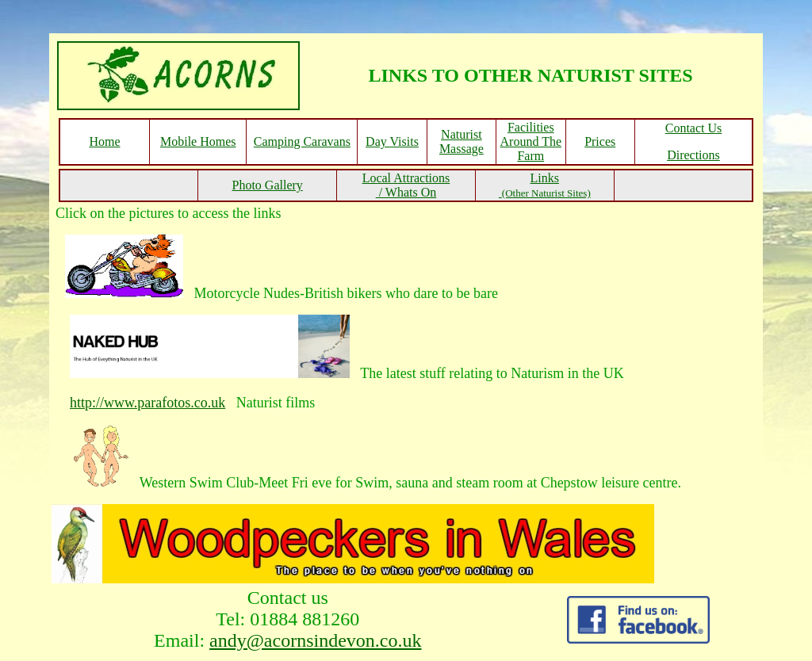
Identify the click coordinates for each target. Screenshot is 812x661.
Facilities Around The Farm (531, 141)
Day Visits (392, 141)
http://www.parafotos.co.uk (147, 403)
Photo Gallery (267, 185)
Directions (693, 155)
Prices (600, 141)
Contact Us (694, 128)
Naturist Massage (462, 141)
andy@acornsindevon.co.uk (315, 640)
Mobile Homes (198, 141)
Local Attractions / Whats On (406, 185)
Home (104, 141)
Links (545, 185)
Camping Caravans (302, 141)
